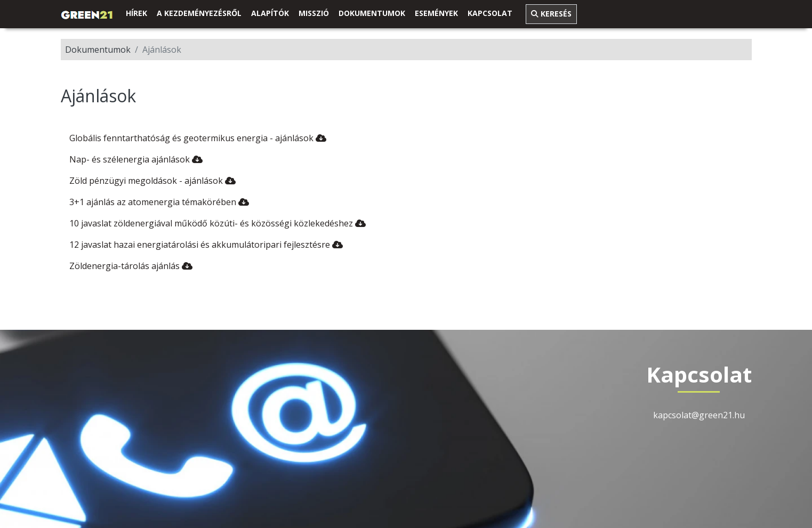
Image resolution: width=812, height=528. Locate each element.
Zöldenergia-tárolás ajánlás (131, 266)
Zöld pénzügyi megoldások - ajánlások (152, 181)
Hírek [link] (136, 13)
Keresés (551, 14)
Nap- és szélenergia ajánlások (136, 159)
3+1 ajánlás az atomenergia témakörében (159, 202)
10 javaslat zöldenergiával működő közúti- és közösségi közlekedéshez (218, 223)
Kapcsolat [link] (490, 13)
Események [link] (436, 13)
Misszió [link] (314, 13)
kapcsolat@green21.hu (699, 415)
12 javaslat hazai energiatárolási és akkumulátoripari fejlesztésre (206, 245)
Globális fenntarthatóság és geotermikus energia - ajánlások (198, 138)
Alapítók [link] (270, 13)
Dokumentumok (98, 50)
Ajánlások (162, 50)
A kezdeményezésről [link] (199, 13)
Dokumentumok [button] (372, 13)
